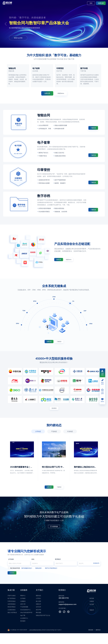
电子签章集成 (11, 609)
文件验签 (23, 609)
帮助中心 (23, 606)
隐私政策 (91, 641)
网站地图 (38, 623)
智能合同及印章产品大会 (43, 626)
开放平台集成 (11, 606)
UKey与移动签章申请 (26, 623)
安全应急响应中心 (25, 620)
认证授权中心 (24, 629)
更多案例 (54, 415)
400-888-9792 (64, 609)
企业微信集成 (11, 620)
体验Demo (49, 37)
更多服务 (23, 632)
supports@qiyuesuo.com (67, 615)
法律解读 (23, 612)
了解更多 (93, 133)
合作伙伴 (38, 618)
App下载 (23, 626)
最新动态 (38, 606)
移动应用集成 (11, 618)
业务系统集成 (11, 615)
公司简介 (38, 609)
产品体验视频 (24, 618)
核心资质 (38, 612)
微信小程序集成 (12, 623)
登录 (91, 3)
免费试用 (35, 37)
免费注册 (101, 3)
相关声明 (38, 620)
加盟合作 (38, 615)
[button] (48, 45)
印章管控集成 (11, 612)
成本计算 (23, 615)
